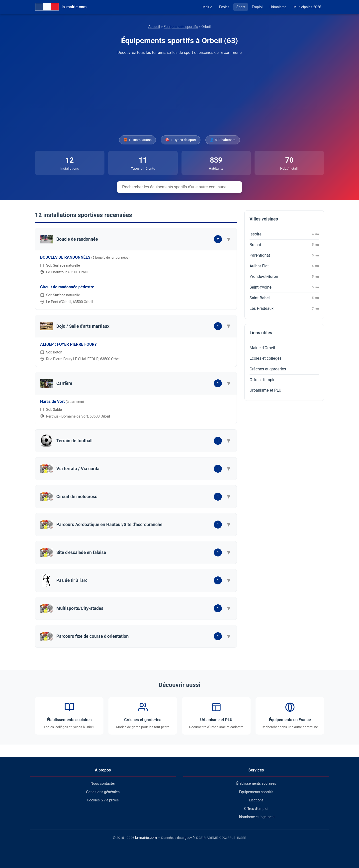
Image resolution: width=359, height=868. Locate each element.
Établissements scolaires (256, 784)
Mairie (207, 7)
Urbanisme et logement (256, 817)
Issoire (284, 234)
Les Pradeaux (284, 309)
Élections (256, 800)
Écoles (224, 7)
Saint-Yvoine (284, 287)
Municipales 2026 (307, 7)
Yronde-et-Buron (284, 277)
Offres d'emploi (263, 380)
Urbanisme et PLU (265, 390)
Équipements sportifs (181, 27)
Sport (241, 7)
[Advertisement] (179, 96)
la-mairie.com (146, 838)
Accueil (154, 27)
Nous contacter (103, 784)
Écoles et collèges (266, 358)
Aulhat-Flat (284, 266)
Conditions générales (103, 792)
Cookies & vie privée (103, 800)
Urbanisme (278, 7)
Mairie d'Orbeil (262, 348)
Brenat (284, 245)
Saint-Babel (284, 298)
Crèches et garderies (268, 369)
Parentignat (284, 255)
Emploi (257, 7)
